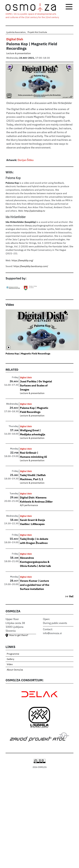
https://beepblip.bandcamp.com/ (31, 266)
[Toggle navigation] (69, 7)
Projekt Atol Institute (37, 32)
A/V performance (29, 505)
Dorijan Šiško (26, 160)
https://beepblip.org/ (23, 261)
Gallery (10, 659)
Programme (13, 654)
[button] (40, 82)
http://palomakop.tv (35, 211)
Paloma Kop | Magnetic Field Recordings (28, 354)
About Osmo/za (15, 670)
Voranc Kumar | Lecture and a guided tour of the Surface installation (35, 585)
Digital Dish (15, 39)
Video (10, 665)
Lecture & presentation (19, 54)
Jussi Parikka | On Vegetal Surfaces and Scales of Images (36, 385)
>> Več (69, 596)
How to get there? (19, 635)
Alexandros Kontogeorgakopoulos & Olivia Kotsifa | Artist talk (35, 562)
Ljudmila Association (16, 32)
